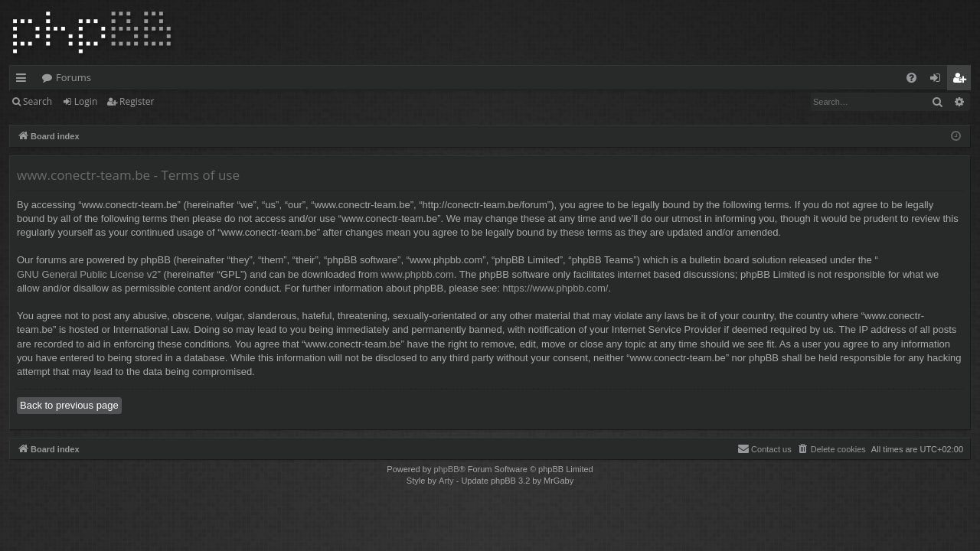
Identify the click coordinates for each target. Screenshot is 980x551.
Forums (73, 77)
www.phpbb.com (417, 274)
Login (86, 101)
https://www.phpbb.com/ (555, 288)
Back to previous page (69, 405)
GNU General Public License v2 (87, 274)
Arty (446, 481)
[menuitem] (911, 78)
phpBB (446, 469)
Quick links (24, 80)
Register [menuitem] (962, 80)
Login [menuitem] (938, 80)
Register (137, 101)
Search (38, 101)
